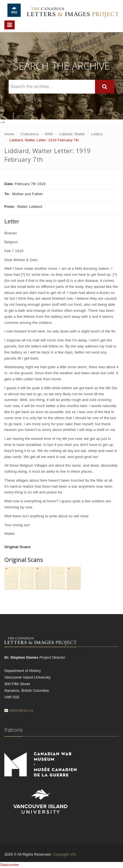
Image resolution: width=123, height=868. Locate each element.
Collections (30, 134)
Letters (97, 134)
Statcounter (10, 865)
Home (9, 134)
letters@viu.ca (21, 710)
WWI (49, 134)
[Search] (105, 87)
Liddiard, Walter (72, 134)
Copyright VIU (65, 854)
